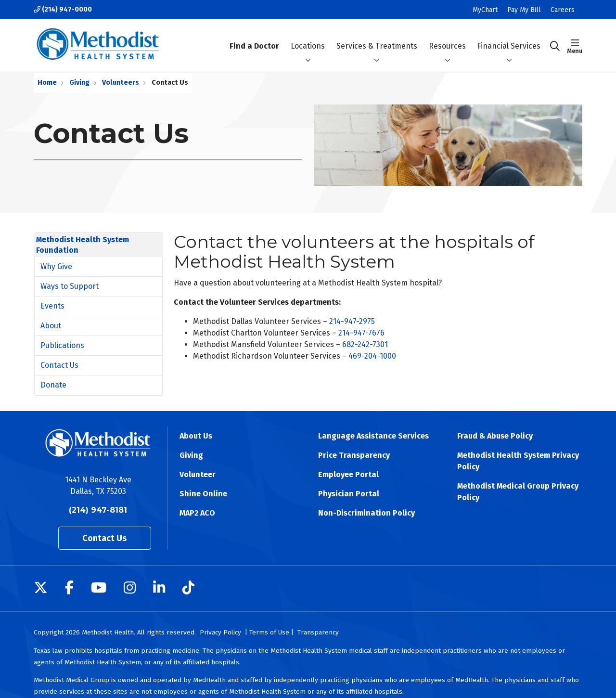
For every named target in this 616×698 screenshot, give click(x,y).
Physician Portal (349, 494)
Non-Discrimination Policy (366, 513)
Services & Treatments (377, 38)
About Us (196, 436)
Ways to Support (70, 286)
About (51, 326)
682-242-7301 (365, 344)
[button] (575, 46)
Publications (62, 345)
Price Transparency (354, 455)
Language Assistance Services (373, 436)
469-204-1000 (372, 356)
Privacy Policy (220, 632)
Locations (308, 38)
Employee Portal (348, 474)
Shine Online (203, 494)
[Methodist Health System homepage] (98, 46)
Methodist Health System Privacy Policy (518, 461)
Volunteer (198, 474)
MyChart (485, 10)
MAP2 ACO (197, 513)
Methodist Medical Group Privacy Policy (518, 492)
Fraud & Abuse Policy (495, 436)
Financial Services (509, 38)
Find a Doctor (254, 38)
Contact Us (59, 365)
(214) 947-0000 (63, 9)
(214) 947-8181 (98, 510)
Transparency (318, 632)
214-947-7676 (361, 333)
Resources (447, 38)
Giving (191, 455)
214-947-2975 (352, 321)
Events (52, 306)
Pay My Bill (524, 10)
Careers (563, 10)
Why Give (56, 266)
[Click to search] (555, 46)
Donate (53, 385)
